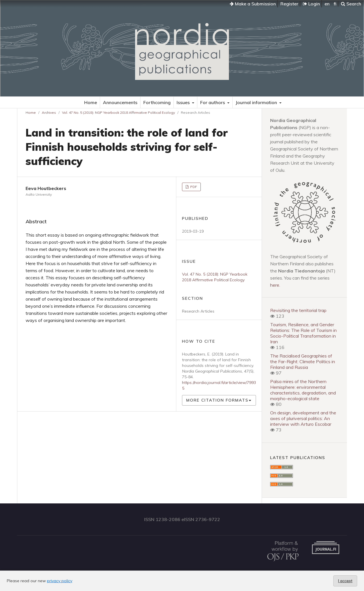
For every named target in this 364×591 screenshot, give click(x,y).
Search (351, 4)
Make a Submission (253, 4)
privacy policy (60, 581)
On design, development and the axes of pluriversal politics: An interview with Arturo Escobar (303, 418)
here (275, 285)
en (327, 4)
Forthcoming (157, 102)
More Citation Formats (217, 400)
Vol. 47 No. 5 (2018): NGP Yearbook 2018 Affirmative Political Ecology (118, 112)
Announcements (120, 102)
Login (311, 4)
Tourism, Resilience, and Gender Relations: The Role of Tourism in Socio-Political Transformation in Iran (303, 333)
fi (335, 4)
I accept (345, 581)
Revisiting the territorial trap (298, 310)
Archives (49, 112)
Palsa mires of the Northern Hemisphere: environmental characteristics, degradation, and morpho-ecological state (303, 390)
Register (289, 4)
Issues (184, 102)
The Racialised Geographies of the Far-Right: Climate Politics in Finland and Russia (303, 361)
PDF (193, 187)
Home (91, 102)
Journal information (257, 102)
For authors (213, 102)
